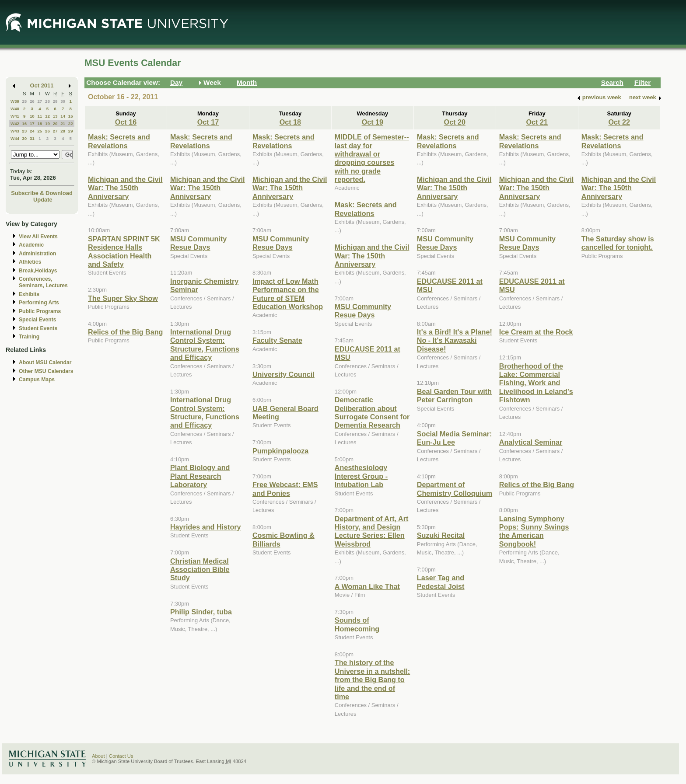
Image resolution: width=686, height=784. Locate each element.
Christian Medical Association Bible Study (200, 570)
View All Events (38, 237)
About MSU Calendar (45, 362)
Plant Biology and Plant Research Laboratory (200, 476)
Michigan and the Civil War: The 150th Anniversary (125, 188)
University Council (283, 374)
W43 (15, 131)
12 (47, 116)
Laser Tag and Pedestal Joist (441, 582)
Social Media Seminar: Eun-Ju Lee (455, 438)
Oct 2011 (42, 85)
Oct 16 (126, 122)
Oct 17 (208, 122)
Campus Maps (37, 380)
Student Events (38, 328)
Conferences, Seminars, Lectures (43, 282)
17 (32, 124)
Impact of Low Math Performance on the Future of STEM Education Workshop (288, 294)
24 (32, 131)
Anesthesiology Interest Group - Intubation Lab (361, 476)
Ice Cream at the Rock (536, 332)
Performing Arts (39, 303)
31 (32, 138)
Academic (31, 245)
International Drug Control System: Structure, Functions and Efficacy (205, 345)
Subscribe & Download (42, 193)
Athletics (30, 262)
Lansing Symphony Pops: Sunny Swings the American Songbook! (534, 531)
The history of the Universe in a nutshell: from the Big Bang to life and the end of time (372, 679)
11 (40, 116)
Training (29, 337)
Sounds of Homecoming (357, 624)
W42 (15, 124)
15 (71, 116)
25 (24, 101)
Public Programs (40, 311)
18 (40, 124)
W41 (15, 116)
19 (47, 124)
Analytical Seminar (531, 442)
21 (63, 124)
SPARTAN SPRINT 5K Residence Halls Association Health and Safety (124, 251)
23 (24, 131)
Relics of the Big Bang (125, 332)
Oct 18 (290, 122)
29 (55, 101)
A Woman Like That (367, 586)
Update (43, 200)
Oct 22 (619, 122)
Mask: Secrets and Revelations (119, 141)
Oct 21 (537, 122)
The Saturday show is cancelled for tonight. (618, 243)
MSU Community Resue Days (198, 243)
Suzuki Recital (441, 535)
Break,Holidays (38, 271)
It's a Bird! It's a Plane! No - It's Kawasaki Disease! (455, 340)
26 (32, 101)
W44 (15, 138)
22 (71, 124)
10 (32, 116)
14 (63, 116)
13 (55, 116)
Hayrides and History (206, 527)
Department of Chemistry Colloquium (455, 489)
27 (40, 101)
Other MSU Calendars (46, 371)
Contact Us (121, 756)
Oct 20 (455, 122)
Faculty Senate (277, 340)
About (98, 756)
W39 (15, 101)
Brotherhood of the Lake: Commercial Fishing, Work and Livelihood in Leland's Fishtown (536, 383)
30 (63, 101)
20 (55, 124)
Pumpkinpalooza (280, 451)
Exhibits (29, 294)
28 (47, 101)
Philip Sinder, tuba (201, 612)
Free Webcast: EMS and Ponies (285, 489)
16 (24, 124)
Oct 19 (373, 122)
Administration (37, 254)
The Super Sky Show (123, 298)
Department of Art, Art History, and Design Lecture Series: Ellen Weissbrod (371, 531)
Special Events (37, 320)
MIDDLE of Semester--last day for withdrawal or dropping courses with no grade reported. (372, 158)
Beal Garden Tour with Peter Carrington (454, 395)
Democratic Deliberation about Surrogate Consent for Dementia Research (372, 412)
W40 (15, 109)
